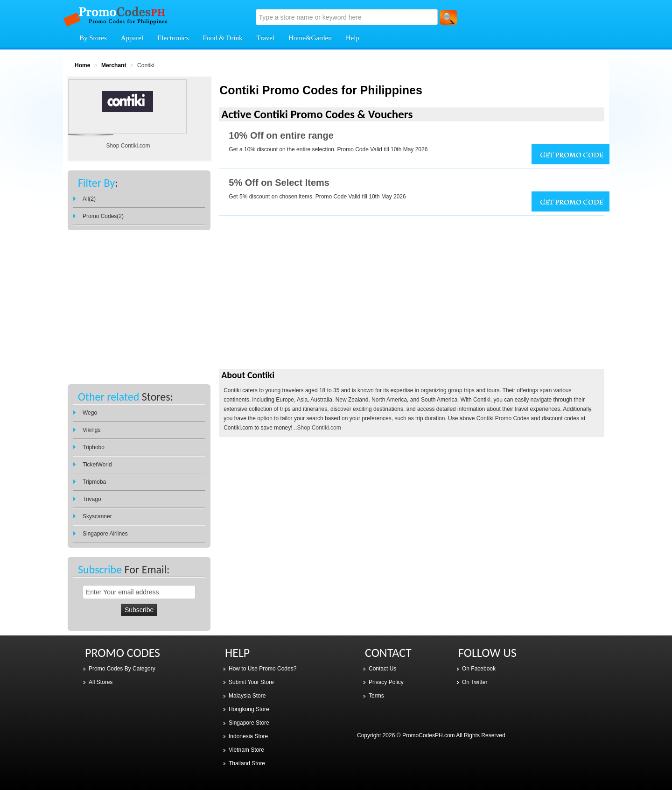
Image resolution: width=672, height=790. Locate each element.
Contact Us (382, 669)
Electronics (173, 38)
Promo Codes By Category (122, 669)
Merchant (114, 65)
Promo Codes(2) (103, 216)
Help (353, 38)
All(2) (89, 199)
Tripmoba (94, 482)
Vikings (91, 430)
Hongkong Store (249, 709)
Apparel (132, 38)
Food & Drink (223, 38)
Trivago (92, 499)
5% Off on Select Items (279, 183)
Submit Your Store (251, 682)
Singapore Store (249, 723)
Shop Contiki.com (319, 428)
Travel (266, 38)
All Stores (101, 682)
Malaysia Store (247, 696)
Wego (90, 413)
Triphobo (94, 447)
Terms (376, 696)
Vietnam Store (246, 750)
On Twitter (475, 682)
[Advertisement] (412, 300)
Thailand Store (247, 763)
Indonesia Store (248, 736)
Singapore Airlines (105, 534)
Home (82, 65)
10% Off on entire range (281, 135)
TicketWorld (97, 465)
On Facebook (479, 669)
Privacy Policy (386, 682)
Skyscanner (97, 516)
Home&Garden (310, 38)
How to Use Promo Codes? (262, 669)
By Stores (93, 38)
